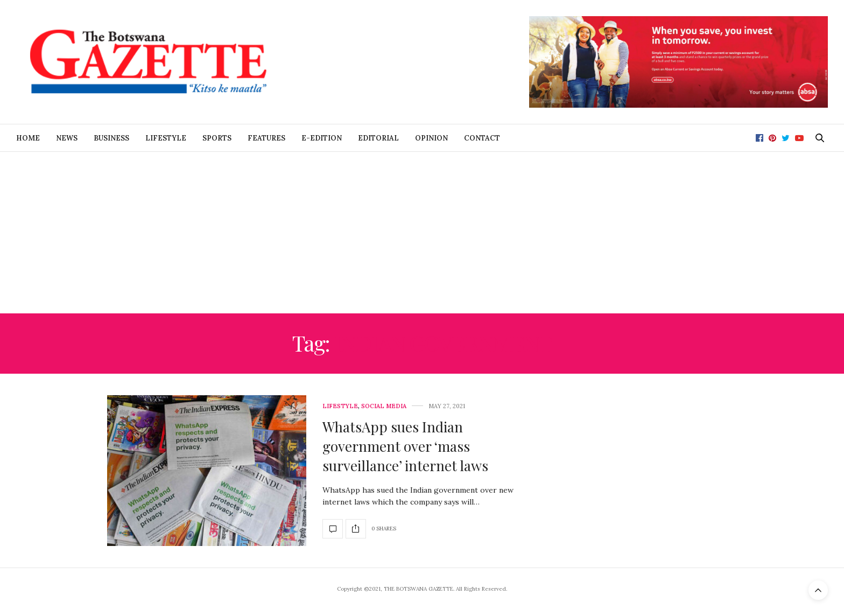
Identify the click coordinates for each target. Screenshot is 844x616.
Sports (217, 138)
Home (28, 138)
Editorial (378, 138)
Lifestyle (166, 138)
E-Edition (322, 138)
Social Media (384, 406)
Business (111, 138)
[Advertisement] (422, 233)
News (67, 138)
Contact (482, 138)
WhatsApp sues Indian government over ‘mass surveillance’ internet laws (405, 446)
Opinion (431, 138)
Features (266, 138)
